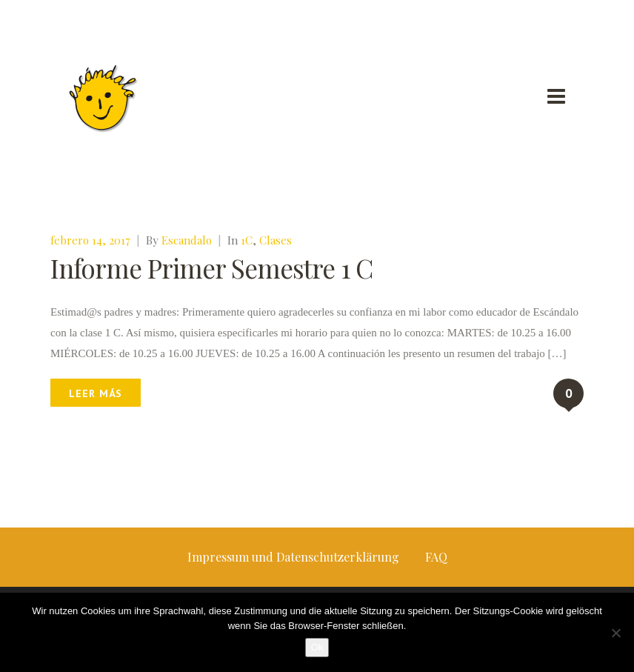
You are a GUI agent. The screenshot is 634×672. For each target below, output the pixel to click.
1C (247, 240)
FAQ (436, 557)
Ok (317, 647)
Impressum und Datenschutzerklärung (293, 557)
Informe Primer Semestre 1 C (211, 268)
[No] (615, 633)
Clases (276, 240)
